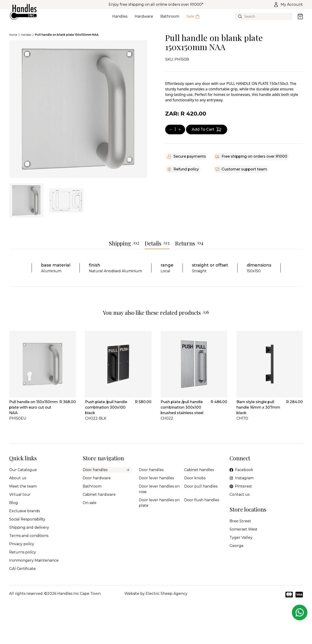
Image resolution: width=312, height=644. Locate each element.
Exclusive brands (25, 511)
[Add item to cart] (207, 129)
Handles (120, 19)
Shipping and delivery (29, 527)
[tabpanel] (78, 109)
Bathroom (170, 19)
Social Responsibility (27, 519)
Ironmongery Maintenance (34, 560)
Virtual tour (20, 494)
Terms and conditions (29, 536)
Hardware (144, 19)
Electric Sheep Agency (167, 594)
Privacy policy (22, 544)
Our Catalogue (23, 470)
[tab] (26, 200)
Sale (193, 19)
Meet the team (23, 486)
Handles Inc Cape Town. (79, 594)
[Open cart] (300, 16)
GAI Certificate (22, 569)
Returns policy (23, 552)
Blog (14, 503)
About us (18, 478)
